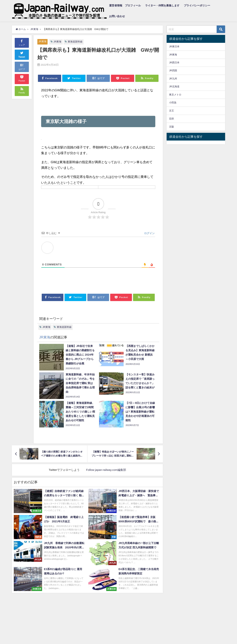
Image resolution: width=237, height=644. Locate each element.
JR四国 (173, 70)
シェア (22, 42)
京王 (172, 111)
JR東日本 (174, 46)
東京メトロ (175, 95)
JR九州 (173, 79)
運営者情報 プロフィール (125, 5)
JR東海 (42, 41)
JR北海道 (174, 86)
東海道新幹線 (75, 42)
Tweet (22, 54)
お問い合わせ (117, 16)
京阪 (172, 127)
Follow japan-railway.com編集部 (106, 470)
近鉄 (172, 119)
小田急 (173, 103)
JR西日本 (174, 63)
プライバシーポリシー (197, 5)
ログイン (149, 233)
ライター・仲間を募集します (162, 5)
